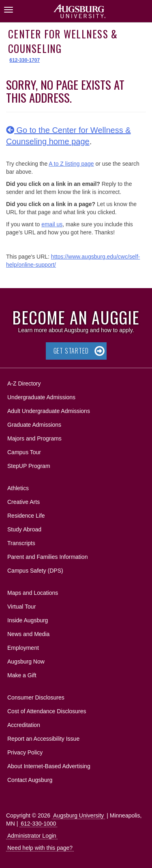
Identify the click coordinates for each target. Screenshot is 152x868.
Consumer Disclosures (36, 697)
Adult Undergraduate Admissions (49, 411)
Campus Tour (24, 452)
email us (52, 224)
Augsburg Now (26, 662)
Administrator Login (32, 836)
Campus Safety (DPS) (35, 571)
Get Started (71, 351)
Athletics (18, 488)
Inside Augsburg (28, 620)
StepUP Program (29, 466)
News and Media (28, 634)
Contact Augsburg (30, 780)
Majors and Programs (34, 437)
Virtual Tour (21, 607)
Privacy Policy (25, 752)
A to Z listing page (71, 164)
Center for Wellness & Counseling (63, 41)
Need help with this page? (40, 848)
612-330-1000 (38, 824)
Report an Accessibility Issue (43, 739)
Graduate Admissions (34, 425)
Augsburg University (78, 815)
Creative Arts (24, 502)
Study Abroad (24, 529)
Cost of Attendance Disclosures (47, 711)
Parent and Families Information (47, 557)
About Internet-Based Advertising (49, 766)
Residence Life (26, 516)
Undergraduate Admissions (41, 397)
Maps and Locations (33, 593)
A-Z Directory (24, 383)
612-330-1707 (25, 60)
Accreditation (24, 725)
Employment (23, 648)
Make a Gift (22, 675)
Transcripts (21, 543)
